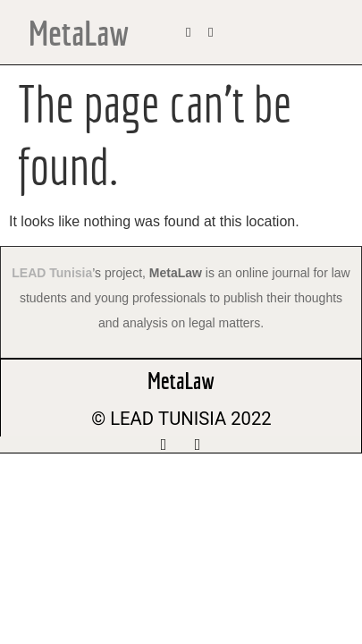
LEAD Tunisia (52, 273)
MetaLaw (79, 33)
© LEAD (122, 419)
